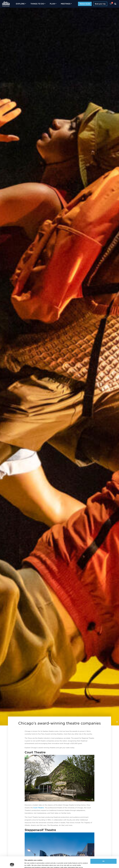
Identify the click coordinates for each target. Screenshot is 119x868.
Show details (29, 864)
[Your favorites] (111, 4)
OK (104, 851)
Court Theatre (39, 808)
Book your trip (100, 4)
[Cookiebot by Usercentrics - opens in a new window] (12, 864)
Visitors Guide (85, 4)
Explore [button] (20, 4)
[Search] (115, 4)
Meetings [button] (66, 4)
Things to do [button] (37, 4)
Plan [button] (52, 4)
